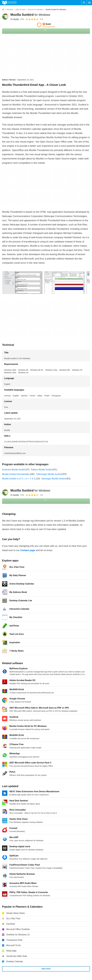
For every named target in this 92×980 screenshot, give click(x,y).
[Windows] (10, 10)
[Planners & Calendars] (36, 10)
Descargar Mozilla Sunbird (54, 479)
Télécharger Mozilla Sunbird (49, 474)
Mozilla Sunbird (30, 15)
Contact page (28, 550)
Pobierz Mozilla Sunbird (42, 470)
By (15, 19)
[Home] (3, 10)
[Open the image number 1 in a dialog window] (64, 283)
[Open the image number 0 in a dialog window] (22, 283)
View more (46, 969)
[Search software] (84, 3)
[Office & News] (20, 10)
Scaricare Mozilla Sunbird (14, 470)
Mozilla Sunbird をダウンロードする (19, 479)
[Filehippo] (9, 3)
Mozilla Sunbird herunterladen (16, 474)
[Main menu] (89, 3)
